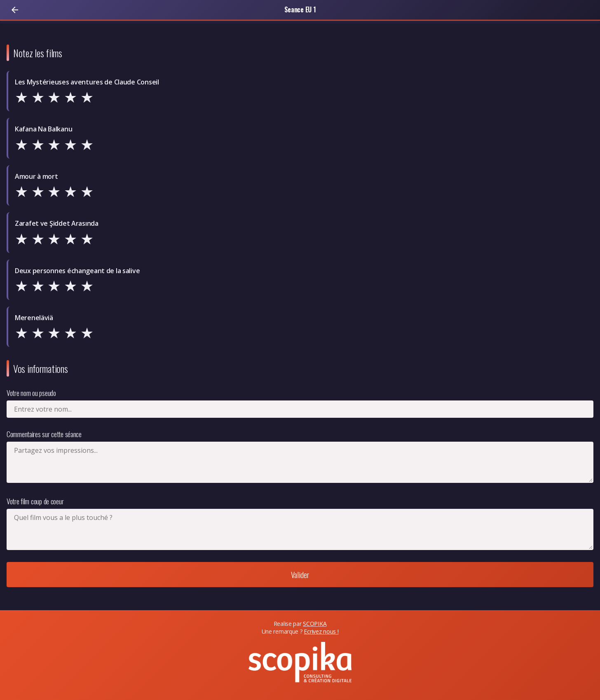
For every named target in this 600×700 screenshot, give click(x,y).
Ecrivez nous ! (321, 631)
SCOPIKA (315, 624)
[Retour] (15, 10)
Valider (300, 575)
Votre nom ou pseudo (31, 393)
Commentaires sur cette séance (44, 434)
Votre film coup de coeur (35, 501)
